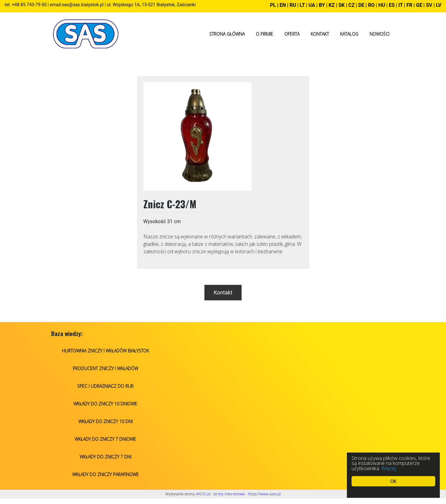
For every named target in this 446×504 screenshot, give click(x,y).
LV (439, 5)
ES (392, 5)
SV (429, 5)
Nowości (379, 34)
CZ (352, 5)
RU (293, 5)
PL (273, 5)
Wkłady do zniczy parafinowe (105, 474)
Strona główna (227, 34)
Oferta (292, 34)
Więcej (389, 468)
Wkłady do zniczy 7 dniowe (105, 439)
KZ (332, 5)
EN (283, 5)
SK (342, 5)
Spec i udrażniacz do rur (105, 386)
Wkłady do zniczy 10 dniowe (105, 404)
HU (382, 5)
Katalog (349, 34)
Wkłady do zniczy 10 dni (105, 421)
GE (419, 5)
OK (394, 481)
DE (361, 5)
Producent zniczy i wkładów (105, 368)
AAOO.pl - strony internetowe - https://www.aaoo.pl (238, 494)
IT (400, 5)
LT (302, 5)
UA (312, 5)
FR (409, 5)
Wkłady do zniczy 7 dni (105, 457)
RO (371, 5)
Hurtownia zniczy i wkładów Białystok (105, 351)
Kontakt (320, 34)
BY (322, 5)
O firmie (265, 34)
